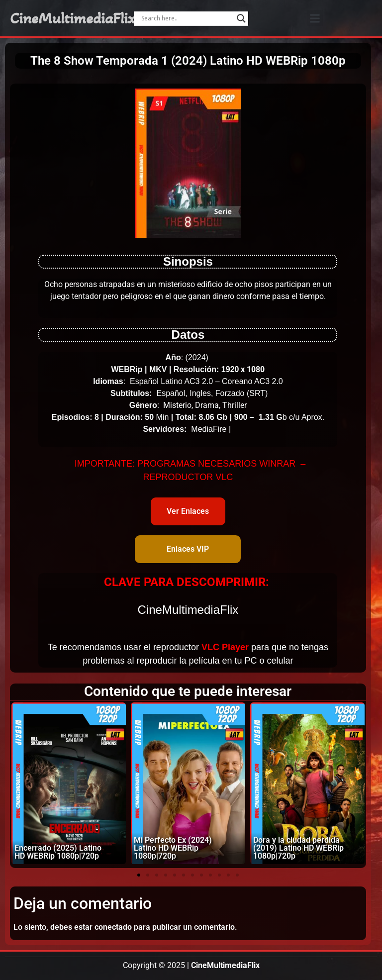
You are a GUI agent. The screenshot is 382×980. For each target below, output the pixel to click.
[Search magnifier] (241, 18)
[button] (315, 18)
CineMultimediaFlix (73, 18)
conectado (113, 927)
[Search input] (186, 18)
